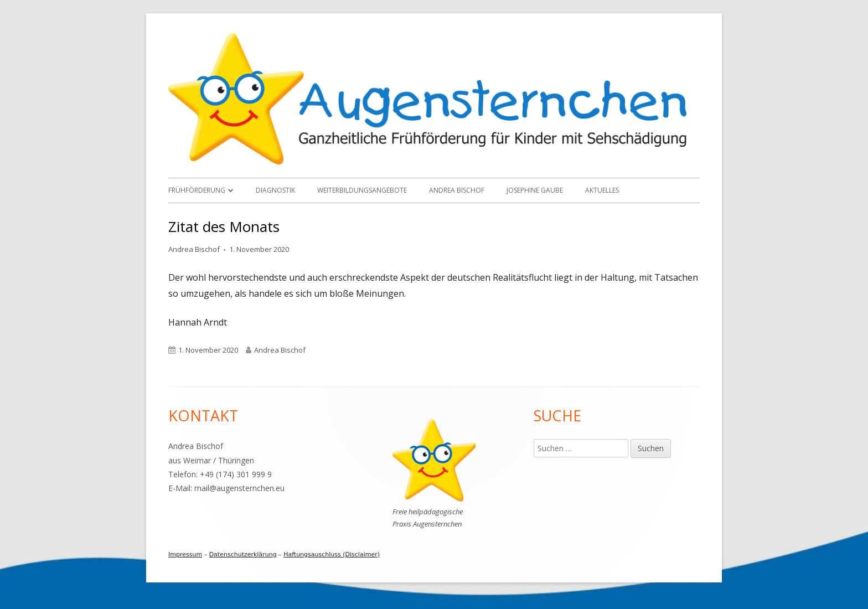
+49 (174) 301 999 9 (236, 474)
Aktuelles (602, 190)
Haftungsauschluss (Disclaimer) (332, 554)
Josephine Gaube (535, 190)
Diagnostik (275, 190)
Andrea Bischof (457, 190)
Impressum (185, 554)
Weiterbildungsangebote (362, 190)
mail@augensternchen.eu (239, 488)
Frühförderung (197, 190)
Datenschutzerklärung (243, 554)
